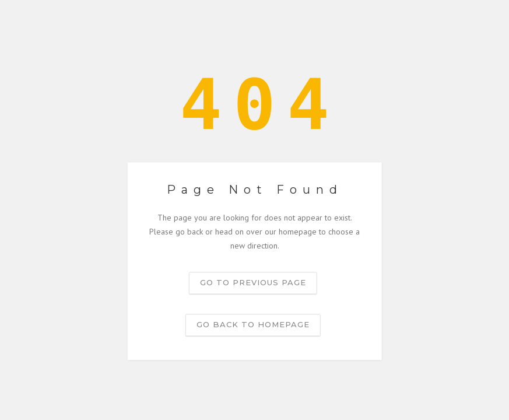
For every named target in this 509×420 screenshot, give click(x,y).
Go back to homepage (253, 325)
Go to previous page (253, 283)
